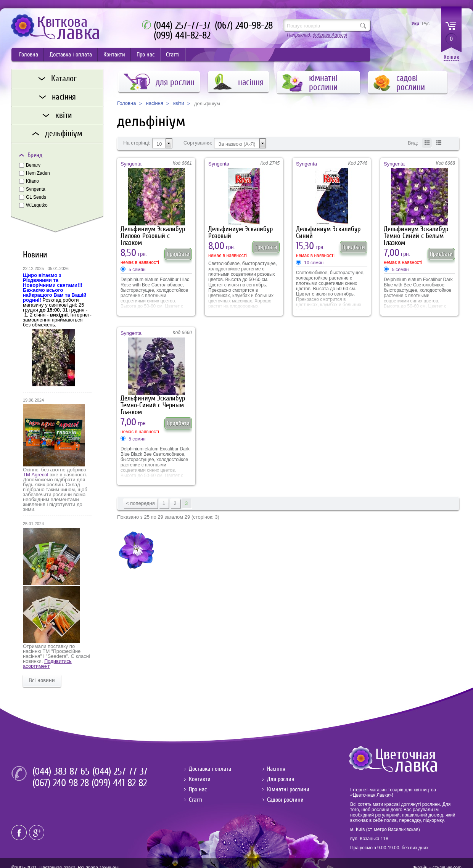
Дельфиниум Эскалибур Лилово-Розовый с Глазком (153, 233)
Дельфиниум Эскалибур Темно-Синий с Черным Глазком (153, 403)
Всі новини (42, 680)
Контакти (114, 55)
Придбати (178, 254)
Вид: (413, 143)
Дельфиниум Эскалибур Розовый (241, 232)
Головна (29, 55)
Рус (426, 24)
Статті (173, 55)
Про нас (146, 55)
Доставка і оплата (71, 55)
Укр (415, 24)
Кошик (451, 57)
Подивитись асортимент (47, 664)
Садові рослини (285, 800)
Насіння (276, 769)
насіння (155, 103)
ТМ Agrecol (35, 475)
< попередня (140, 503)
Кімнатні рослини (288, 789)
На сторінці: (137, 143)
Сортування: (198, 143)
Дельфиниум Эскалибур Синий (328, 232)
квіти (179, 103)
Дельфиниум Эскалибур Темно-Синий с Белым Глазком (416, 233)
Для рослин (281, 779)
